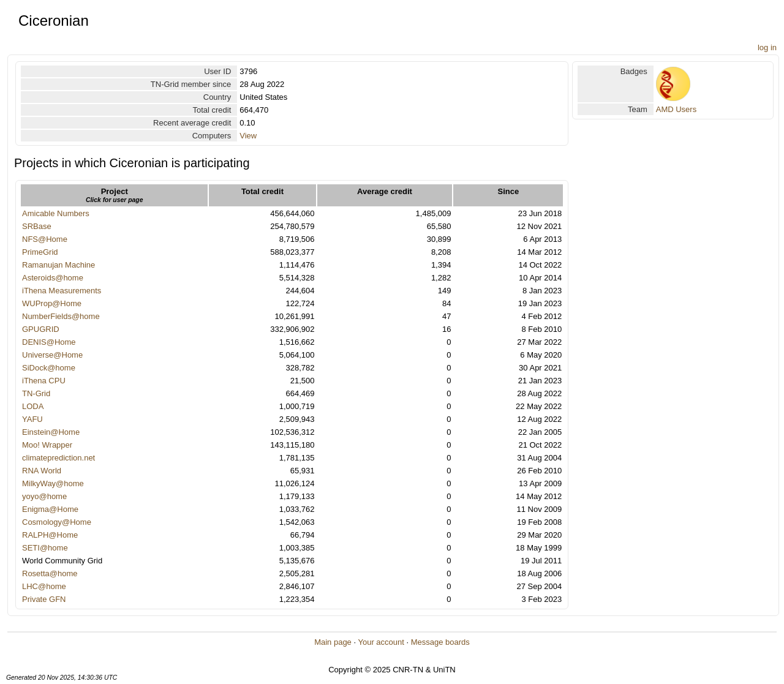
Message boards (440, 642)
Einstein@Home (51, 432)
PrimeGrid (40, 252)
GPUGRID (41, 329)
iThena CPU (44, 381)
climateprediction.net (58, 458)
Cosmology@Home (57, 522)
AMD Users (676, 109)
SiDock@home (49, 368)
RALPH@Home (50, 535)
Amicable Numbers (56, 213)
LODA (33, 406)
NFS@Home (45, 239)
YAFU (32, 419)
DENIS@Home (49, 342)
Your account (381, 642)
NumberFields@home (61, 316)
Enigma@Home (50, 509)
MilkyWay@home (53, 483)
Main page (333, 642)
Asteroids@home (53, 278)
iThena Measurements (62, 291)
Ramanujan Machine (58, 265)
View (248, 136)
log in (767, 47)
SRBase (37, 226)
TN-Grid (36, 393)
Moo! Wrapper (47, 445)
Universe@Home (52, 355)
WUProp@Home (52, 303)
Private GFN (44, 599)
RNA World (42, 471)
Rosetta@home (50, 573)
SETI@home (45, 548)
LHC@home (44, 586)
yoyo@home (44, 496)
